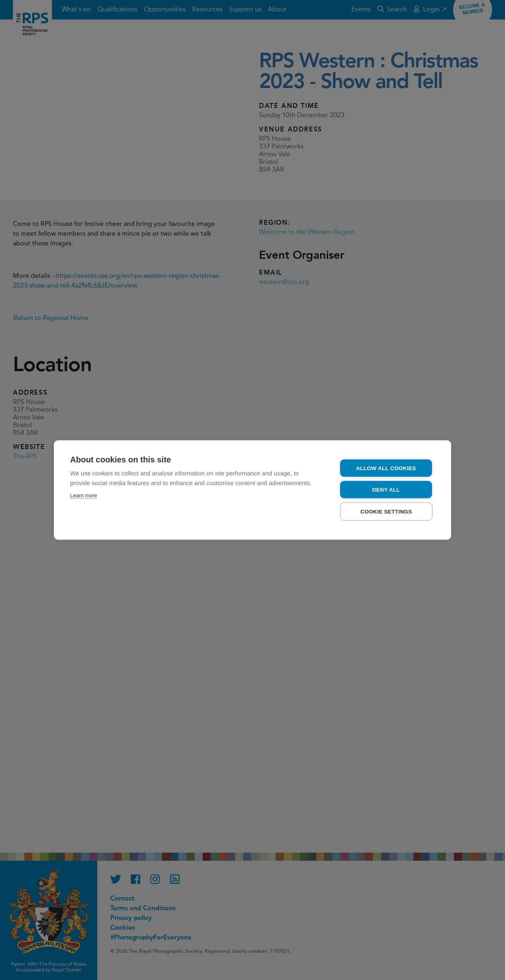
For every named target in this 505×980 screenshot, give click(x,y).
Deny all (386, 490)
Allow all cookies (386, 468)
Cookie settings (386, 512)
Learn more (83, 495)
